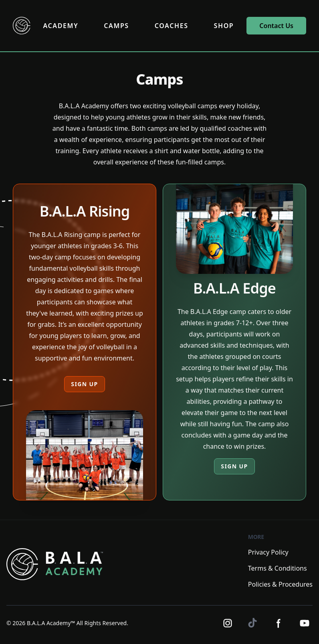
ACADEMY (61, 26)
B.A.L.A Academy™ (51, 623)
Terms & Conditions (278, 568)
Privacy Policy (268, 552)
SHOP (224, 26)
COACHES (172, 26)
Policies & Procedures (280, 584)
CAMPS (116, 26)
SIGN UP (84, 384)
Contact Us (276, 26)
